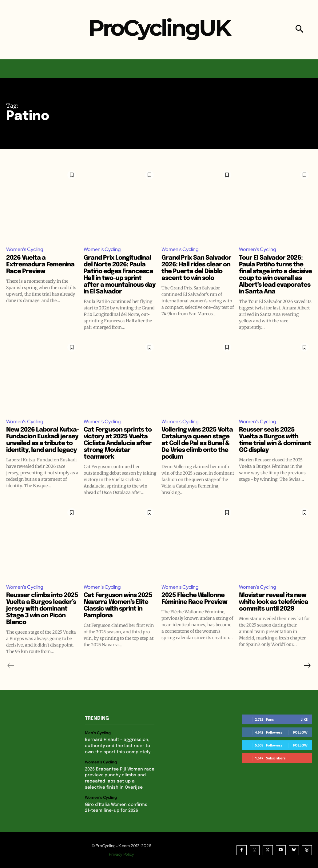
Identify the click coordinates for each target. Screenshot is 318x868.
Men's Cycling (98, 733)
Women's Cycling (25, 249)
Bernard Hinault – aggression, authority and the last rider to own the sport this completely (118, 746)
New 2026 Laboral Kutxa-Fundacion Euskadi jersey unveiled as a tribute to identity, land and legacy (43, 440)
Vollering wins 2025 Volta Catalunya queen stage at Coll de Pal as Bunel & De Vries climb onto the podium (197, 443)
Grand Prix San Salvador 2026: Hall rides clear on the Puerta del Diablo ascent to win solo (196, 268)
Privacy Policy (121, 854)
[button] (299, 30)
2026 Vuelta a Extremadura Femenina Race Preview (40, 265)
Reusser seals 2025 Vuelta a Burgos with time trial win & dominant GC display (275, 440)
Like (304, 719)
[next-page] (307, 666)
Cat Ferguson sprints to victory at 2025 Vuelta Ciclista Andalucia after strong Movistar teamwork (118, 443)
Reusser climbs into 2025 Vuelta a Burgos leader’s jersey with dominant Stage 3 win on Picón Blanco (42, 609)
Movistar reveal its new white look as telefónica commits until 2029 (274, 602)
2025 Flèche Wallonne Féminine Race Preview (194, 599)
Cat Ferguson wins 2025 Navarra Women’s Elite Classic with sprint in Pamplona (118, 605)
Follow (300, 732)
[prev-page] (11, 666)
